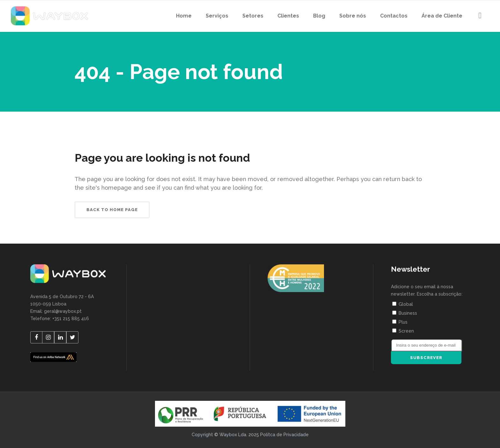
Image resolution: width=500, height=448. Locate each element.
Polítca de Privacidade (284, 435)
